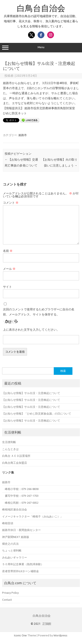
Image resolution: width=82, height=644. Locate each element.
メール (9, 269)
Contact (7, 600)
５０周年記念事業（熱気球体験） (23, 564)
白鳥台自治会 (41, 8)
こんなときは (10, 449)
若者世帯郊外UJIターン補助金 (20, 571)
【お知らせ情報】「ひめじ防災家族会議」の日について (37, 413)
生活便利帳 (9, 442)
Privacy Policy (10, 593)
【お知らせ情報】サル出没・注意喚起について (31, 393)
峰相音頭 (8, 523)
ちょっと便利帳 (12, 550)
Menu (41, 48)
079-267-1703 (30, 496)
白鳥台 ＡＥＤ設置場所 (16, 456)
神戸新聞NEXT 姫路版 (16, 537)
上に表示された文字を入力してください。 (31, 330)
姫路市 (23, 135)
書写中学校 (12, 496)
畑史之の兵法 (10, 544)
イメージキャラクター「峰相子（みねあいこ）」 (33, 516)
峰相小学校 (12, 489)
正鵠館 (47, 624)
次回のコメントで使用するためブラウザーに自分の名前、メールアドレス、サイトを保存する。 (39, 312)
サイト (7, 287)
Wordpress (60, 635)
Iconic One (20, 635)
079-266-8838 (30, 489)
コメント (11, 203)
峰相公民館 (12, 503)
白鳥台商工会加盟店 (15, 463)
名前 (8, 251)
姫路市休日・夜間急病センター (21, 530)
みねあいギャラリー (15, 557)
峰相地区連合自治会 (15, 509)
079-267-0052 (30, 503)
